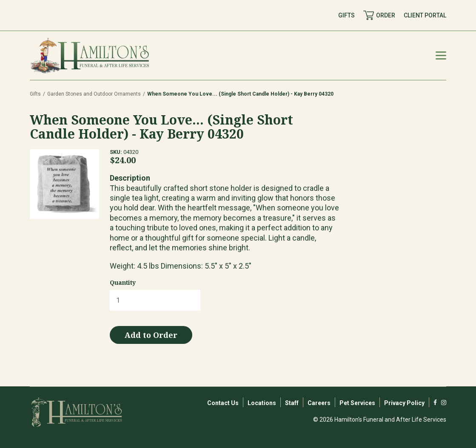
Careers (319, 403)
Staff (292, 403)
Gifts (35, 94)
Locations (262, 403)
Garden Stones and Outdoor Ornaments (94, 94)
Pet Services (357, 403)
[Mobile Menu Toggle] (441, 55)
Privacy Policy (404, 403)
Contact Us (223, 403)
